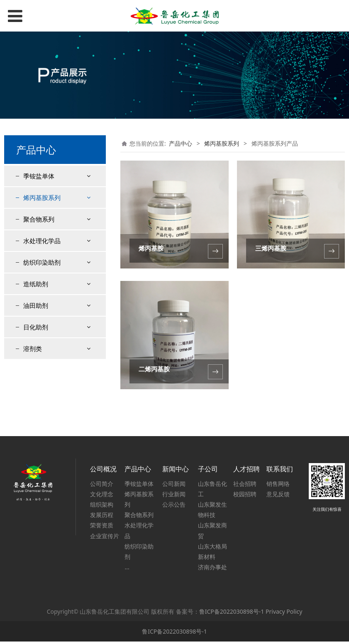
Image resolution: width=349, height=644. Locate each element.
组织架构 (102, 507)
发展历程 (102, 518)
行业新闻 (174, 496)
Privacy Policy (284, 614)
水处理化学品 (42, 304)
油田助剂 (36, 368)
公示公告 (174, 507)
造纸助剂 (36, 347)
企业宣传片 (105, 538)
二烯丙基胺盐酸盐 (53, 247)
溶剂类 (33, 412)
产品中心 (181, 143)
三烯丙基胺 (271, 248)
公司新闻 (174, 486)
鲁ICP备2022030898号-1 (232, 614)
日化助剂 (36, 390)
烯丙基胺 (151, 248)
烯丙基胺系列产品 (53, 218)
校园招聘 (245, 496)
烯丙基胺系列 (42, 198)
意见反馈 (278, 496)
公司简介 (102, 486)
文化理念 (102, 496)
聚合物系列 (39, 282)
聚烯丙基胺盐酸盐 (53, 262)
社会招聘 (245, 486)
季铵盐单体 (39, 176)
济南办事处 (212, 570)
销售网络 (278, 486)
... (127, 570)
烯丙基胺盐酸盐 (50, 233)
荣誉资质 (102, 528)
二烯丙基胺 (154, 369)
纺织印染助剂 (42, 325)
